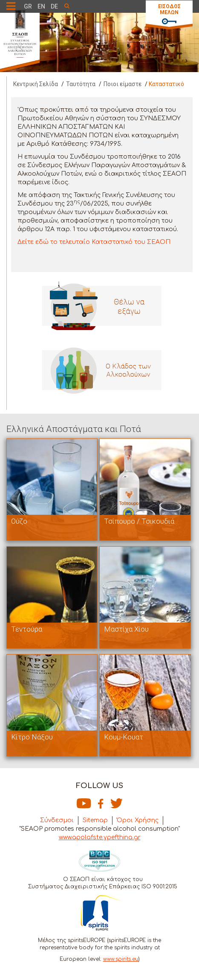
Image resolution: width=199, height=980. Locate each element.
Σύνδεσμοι (57, 820)
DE (54, 6)
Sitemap (95, 820)
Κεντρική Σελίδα (36, 84)
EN (41, 6)
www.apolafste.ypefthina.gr (100, 837)
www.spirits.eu (121, 959)
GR (28, 6)
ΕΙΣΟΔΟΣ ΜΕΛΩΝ (169, 9)
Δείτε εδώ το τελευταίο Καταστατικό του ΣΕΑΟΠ (94, 242)
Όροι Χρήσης (138, 820)
